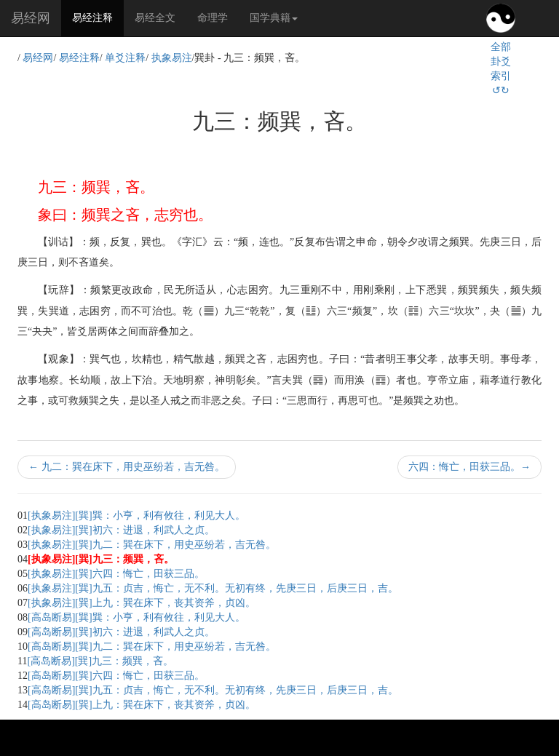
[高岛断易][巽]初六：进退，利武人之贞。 (121, 632)
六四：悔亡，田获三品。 (469, 467)
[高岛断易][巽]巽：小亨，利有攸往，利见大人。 (136, 617)
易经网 (31, 18)
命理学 (213, 18)
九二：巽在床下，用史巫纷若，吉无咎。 (127, 467)
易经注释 (98, 17)
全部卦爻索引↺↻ (501, 69)
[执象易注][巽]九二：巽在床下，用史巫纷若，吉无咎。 (152, 545)
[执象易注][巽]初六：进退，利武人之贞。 (121, 530)
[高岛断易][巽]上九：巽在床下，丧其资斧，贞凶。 (142, 705)
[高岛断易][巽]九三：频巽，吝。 (100, 661)
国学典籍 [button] (274, 18)
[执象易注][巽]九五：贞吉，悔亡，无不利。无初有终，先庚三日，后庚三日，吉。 (213, 588)
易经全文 (155, 18)
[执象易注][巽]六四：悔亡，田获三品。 (116, 574)
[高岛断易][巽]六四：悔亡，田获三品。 (116, 676)
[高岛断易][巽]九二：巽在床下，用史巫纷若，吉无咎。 (152, 646)
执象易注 (172, 58)
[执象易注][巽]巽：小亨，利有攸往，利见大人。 (136, 516)
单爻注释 (125, 58)
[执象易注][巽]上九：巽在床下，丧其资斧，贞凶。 (142, 603)
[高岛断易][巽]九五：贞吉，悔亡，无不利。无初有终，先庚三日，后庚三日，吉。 (213, 690)
